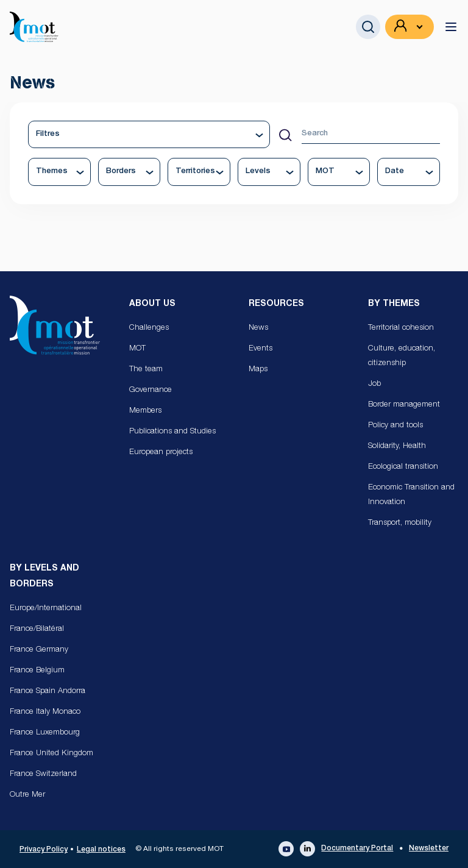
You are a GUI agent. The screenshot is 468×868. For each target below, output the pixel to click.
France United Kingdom (51, 754)
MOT (137, 349)
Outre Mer (27, 795)
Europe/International (46, 609)
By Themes (394, 304)
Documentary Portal (357, 848)
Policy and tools (395, 426)
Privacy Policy (44, 850)
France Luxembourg (45, 733)
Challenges (149, 328)
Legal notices (101, 850)
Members (145, 411)
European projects (161, 453)
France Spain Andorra (48, 692)
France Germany (39, 650)
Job (374, 384)
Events (261, 349)
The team (146, 370)
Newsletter (429, 848)
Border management (404, 405)
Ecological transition (403, 467)
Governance (151, 390)
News (258, 328)
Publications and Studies (172, 432)
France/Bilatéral (37, 629)
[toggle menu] (451, 27)
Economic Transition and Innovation (411, 495)
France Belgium (37, 671)
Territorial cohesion (401, 328)
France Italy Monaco (45, 712)
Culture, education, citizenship (402, 356)
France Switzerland (43, 774)
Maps (258, 370)
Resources (276, 304)
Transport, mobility (400, 523)
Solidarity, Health (397, 446)
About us (152, 304)
